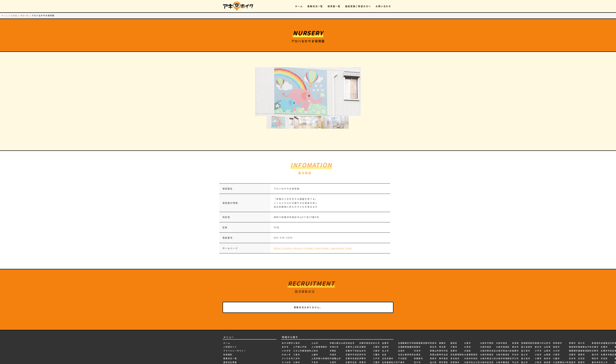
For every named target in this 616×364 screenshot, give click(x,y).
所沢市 (572, 360)
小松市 (538, 333)
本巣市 (595, 360)
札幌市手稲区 (608, 333)
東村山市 (605, 357)
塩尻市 (442, 357)
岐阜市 (547, 337)
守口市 (515, 337)
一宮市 (285, 357)
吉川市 (417, 341)
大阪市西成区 (503, 326)
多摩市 (454, 330)
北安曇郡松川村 (390, 341)
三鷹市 (297, 353)
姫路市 (515, 330)
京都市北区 (351, 341)
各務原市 (418, 337)
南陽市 (417, 326)
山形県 (547, 326)
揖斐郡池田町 (585, 330)
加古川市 (378, 360)
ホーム (299, 6)
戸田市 (572, 357)
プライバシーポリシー (235, 330)
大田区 (468, 330)
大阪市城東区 (471, 353)
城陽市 (442, 322)
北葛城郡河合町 (390, 360)
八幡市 (376, 333)
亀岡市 (333, 345)
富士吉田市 (527, 326)
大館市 (499, 349)
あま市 (285, 326)
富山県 (525, 345)
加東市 (385, 322)
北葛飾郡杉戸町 (406, 322)
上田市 (315, 330)
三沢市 (297, 337)
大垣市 (454, 353)
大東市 (468, 322)
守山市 (515, 341)
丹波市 (333, 333)
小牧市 (538, 341)
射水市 (538, 326)
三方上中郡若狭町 (302, 330)
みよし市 (286, 353)
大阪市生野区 (487, 357)
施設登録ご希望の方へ (358, 6)
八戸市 (376, 337)
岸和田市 (558, 322)
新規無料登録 (230, 353)
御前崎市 (574, 326)
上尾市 (297, 360)
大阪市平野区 (487, 322)
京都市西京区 (366, 322)
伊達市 (363, 349)
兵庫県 (376, 349)
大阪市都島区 (503, 333)
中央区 (315, 353)
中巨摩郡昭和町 (319, 360)
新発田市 (596, 322)
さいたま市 (288, 337)
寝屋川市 (539, 322)
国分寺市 (435, 353)
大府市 (454, 360)
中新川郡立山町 (338, 322)
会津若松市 (365, 360)
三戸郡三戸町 (300, 326)
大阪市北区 (470, 349)
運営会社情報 (230, 341)
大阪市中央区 (471, 337)
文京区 (582, 337)
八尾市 (376, 330)
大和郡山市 (456, 349)
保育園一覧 (334, 6)
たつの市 (286, 341)
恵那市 (572, 345)
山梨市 (547, 330)
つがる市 (286, 345)
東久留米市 (607, 345)
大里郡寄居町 (471, 333)
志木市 (572, 337)
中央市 (315, 357)
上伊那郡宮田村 (301, 357)
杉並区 (604, 337)
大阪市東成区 (487, 333)
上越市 (315, 333)
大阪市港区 (486, 353)
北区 (384, 333)
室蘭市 (515, 357)
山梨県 (547, 333)
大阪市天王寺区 (472, 360)
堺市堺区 (444, 341)
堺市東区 (444, 345)
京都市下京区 (352, 330)
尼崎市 (538, 357)
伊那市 (363, 357)
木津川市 (596, 357)
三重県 (297, 349)
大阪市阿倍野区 (504, 337)
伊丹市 (363, 333)
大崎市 (454, 357)
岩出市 (547, 349)
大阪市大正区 (471, 357)
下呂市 (315, 341)
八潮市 (376, 341)
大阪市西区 (502, 322)
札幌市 (604, 326)
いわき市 (286, 330)
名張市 (417, 357)
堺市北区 (444, 333)
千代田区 (403, 337)
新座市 (582, 353)
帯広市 (556, 345)
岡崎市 (547, 345)
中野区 (333, 330)
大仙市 (454, 345)
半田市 (401, 349)
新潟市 (582, 357)
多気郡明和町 (457, 333)
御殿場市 (574, 330)
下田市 (315, 345)
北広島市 (387, 345)
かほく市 (286, 333)
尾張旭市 (539, 360)
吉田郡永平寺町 (422, 345)
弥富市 (556, 360)
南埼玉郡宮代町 (406, 357)
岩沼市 (547, 357)
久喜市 (333, 341)
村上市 (604, 341)
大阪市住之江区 (472, 341)
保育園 (15, 16)
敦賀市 (582, 333)
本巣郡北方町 (608, 322)
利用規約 (228, 333)
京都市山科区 (352, 353)
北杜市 (385, 349)
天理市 (499, 353)
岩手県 (547, 353)
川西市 (556, 333)
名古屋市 (418, 353)
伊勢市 (363, 337)
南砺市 (401, 360)
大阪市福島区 (487, 360)
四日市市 (435, 345)
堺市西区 (444, 353)
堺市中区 (444, 330)
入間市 (376, 326)
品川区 (433, 341)
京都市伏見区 (352, 337)
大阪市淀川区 (487, 349)
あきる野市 (288, 322)
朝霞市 (595, 353)
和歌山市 (435, 330)
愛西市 (572, 353)
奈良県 (515, 322)
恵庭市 (572, 341)
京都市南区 (351, 345)
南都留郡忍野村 (422, 322)
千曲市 (401, 341)
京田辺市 (350, 322)
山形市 (547, 322)
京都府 (363, 326)
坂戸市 (433, 360)
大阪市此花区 (487, 341)
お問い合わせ (383, 6)
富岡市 (525, 349)
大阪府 (499, 345)
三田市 (297, 341)
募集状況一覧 (315, 6)
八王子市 (378, 345)
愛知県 (572, 349)
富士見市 (526, 337)
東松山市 (605, 360)
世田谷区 (316, 349)
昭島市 (595, 349)
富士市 (525, 333)
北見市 (401, 330)
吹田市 (433, 322)
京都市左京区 (352, 357)
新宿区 (582, 345)
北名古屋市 (388, 337)
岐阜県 (547, 341)
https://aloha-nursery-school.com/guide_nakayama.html (304, 226)
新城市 (582, 341)
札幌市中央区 (608, 330)
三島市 (297, 322)
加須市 (385, 326)
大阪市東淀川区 (488, 337)
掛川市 (582, 322)
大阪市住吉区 (471, 345)
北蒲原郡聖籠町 (406, 326)
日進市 (595, 326)
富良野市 (526, 357)
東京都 (604, 349)
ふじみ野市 (288, 349)
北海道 (385, 353)
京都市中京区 (352, 333)
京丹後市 (334, 360)
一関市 (285, 360)
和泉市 (433, 337)
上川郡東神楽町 (319, 326)
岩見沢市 (548, 360)
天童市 (499, 357)
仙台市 (363, 330)
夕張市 (454, 326)
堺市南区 (444, 337)
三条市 (297, 333)
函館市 (376, 353)
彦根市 (572, 322)
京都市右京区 (352, 349)
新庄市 (582, 349)
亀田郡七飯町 (337, 349)
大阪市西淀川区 (504, 330)
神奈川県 (26, 16)
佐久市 (376, 322)
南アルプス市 (405, 353)
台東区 (417, 333)
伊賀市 (363, 345)
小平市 (538, 330)
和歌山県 (435, 333)
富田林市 (526, 353)
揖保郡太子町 (585, 326)
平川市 (556, 349)
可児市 (417, 330)
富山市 (525, 341)
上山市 (315, 322)
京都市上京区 (352, 326)
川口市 (556, 330)
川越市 (556, 337)
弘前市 (556, 357)
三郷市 (297, 345)
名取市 (417, 349)
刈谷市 (376, 357)
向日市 (417, 360)
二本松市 (334, 353)
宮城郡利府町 (528, 322)
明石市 (595, 337)
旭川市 (595, 333)
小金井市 (539, 353)
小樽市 (538, 337)
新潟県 (582, 360)
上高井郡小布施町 (320, 337)
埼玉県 (442, 326)
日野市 (595, 330)
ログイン (228, 357)
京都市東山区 (352, 360)
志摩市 (572, 333)
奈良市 (499, 360)
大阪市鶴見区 (503, 341)
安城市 (515, 345)
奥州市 (515, 326)
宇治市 (515, 333)
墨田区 (454, 322)
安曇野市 (517, 349)
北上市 (385, 330)
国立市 (433, 357)
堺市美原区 (445, 349)
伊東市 (363, 341)
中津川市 (334, 326)
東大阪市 (605, 353)
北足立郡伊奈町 (406, 333)
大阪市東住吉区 (488, 330)
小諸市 (538, 345)
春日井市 (596, 341)
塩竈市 (442, 360)
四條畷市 (435, 349)
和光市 (433, 326)
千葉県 (401, 345)
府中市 (556, 353)
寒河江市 (526, 360)
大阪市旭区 (486, 326)
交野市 (333, 357)
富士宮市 (526, 330)
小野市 (538, 349)
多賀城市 (455, 341)
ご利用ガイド (230, 326)
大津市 (468, 326)
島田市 (556, 326)
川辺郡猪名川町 (561, 341)
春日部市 (596, 345)
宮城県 (515, 360)
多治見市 (455, 337)
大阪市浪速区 (487, 345)
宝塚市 (515, 353)
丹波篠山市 (335, 337)
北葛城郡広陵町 (390, 357)
